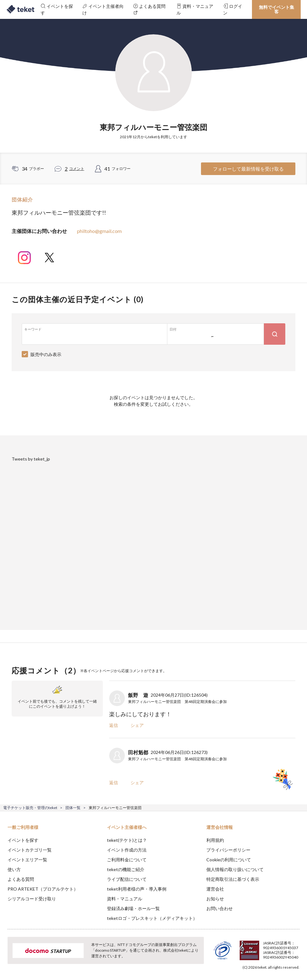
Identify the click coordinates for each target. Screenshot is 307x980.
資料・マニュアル (125, 899)
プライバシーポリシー (228, 850)
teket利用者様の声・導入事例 (137, 889)
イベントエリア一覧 (27, 860)
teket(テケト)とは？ (127, 840)
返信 (114, 725)
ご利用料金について (127, 860)
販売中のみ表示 (46, 354)
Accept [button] (285, 949)
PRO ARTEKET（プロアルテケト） (43, 889)
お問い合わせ (220, 908)
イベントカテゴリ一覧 (30, 850)
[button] (8, 957)
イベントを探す (23, 840)
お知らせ (215, 899)
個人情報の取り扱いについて (235, 869)
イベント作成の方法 (127, 850)
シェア (137, 725)
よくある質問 (21, 879)
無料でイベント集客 (276, 9)
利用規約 (215, 840)
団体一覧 (73, 808)
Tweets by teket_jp (31, 459)
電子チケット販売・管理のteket (30, 808)
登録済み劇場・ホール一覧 (133, 908)
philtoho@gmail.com (99, 231)
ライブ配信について (127, 879)
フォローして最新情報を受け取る (248, 169)
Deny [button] (253, 949)
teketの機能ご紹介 (126, 869)
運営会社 (215, 889)
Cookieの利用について (229, 860)
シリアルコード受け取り (32, 899)
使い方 (14, 869)
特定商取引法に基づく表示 (233, 879)
